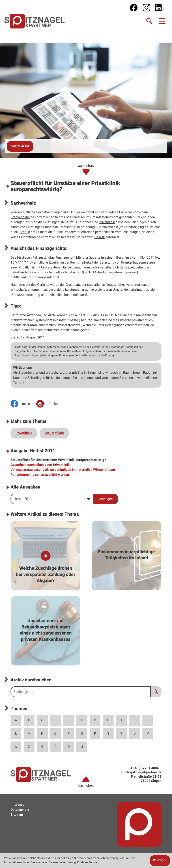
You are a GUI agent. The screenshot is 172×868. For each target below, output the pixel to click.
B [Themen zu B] (29, 720)
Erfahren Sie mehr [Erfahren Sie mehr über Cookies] (88, 863)
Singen (93, 373)
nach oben (86, 782)
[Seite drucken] (51, 404)
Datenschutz (20, 810)
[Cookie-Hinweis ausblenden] (160, 861)
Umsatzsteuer (51, 267)
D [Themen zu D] (56, 720)
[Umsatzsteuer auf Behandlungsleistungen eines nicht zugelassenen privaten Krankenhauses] (46, 631)
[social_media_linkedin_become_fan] (159, 8)
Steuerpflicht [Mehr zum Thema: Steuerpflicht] (54, 433)
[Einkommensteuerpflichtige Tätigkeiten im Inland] (126, 556)
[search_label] (81, 692)
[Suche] (149, 21)
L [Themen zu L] (16, 733)
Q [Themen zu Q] (82, 733)
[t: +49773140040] (147, 768)
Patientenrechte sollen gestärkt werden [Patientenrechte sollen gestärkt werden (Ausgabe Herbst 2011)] (40, 475)
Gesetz (100, 237)
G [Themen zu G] (95, 720)
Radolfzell (150, 373)
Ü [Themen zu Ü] (82, 747)
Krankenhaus (20, 217)
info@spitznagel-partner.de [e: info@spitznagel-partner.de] (141, 772)
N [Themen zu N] (42, 733)
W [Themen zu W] (16, 747)
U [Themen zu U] (135, 733)
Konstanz (20, 378)
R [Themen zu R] (95, 733)
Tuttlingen (38, 378)
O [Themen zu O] (56, 733)
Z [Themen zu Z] (42, 747)
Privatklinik (107, 222)
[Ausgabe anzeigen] (106, 499)
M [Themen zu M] (29, 733)
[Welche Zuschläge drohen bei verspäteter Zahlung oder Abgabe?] (46, 556)
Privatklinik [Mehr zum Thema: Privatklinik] (24, 433)
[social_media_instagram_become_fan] (146, 8)
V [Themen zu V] (148, 733)
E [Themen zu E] (69, 720)
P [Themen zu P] (69, 733)
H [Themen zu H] (108, 720)
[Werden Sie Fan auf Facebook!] (134, 8)
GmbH (24, 232)
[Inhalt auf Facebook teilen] (23, 404)
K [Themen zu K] (148, 720)
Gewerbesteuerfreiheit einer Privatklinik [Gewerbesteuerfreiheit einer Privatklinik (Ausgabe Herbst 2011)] (40, 465)
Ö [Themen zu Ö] (69, 747)
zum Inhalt (86, 169)
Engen (137, 373)
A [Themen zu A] (16, 720)
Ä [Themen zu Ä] (56, 747)
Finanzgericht (65, 257)
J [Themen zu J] (135, 720)
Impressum (19, 805)
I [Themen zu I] (121, 720)
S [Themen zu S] (108, 733)
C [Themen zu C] (42, 720)
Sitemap (17, 815)
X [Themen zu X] (29, 747)
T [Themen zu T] (121, 733)
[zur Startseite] (35, 21)
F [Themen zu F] (82, 720)
